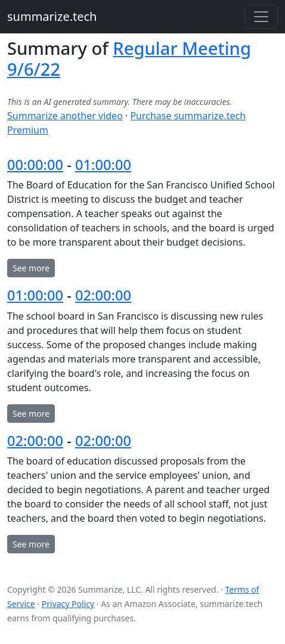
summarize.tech (52, 16)
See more (31, 268)
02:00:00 (103, 295)
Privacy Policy (68, 604)
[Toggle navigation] (261, 17)
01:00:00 (103, 165)
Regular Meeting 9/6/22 (129, 59)
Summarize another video (65, 116)
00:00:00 (35, 165)
